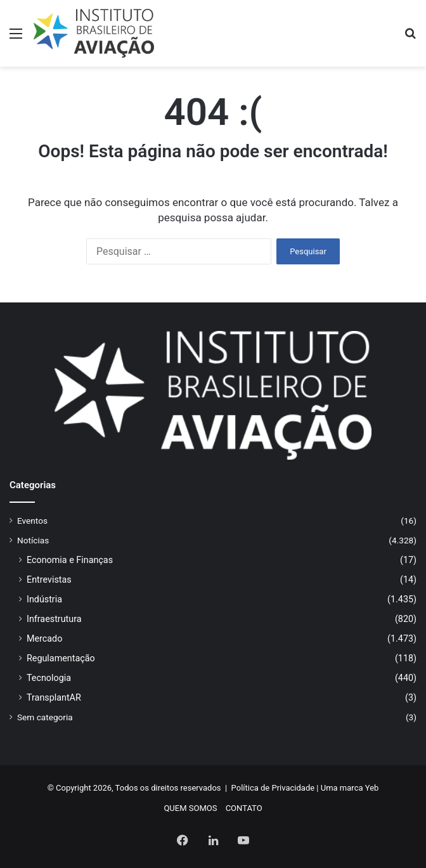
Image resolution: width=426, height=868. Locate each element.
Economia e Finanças (70, 560)
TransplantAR (54, 697)
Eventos (32, 521)
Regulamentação (61, 658)
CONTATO (244, 808)
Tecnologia (49, 678)
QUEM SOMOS (190, 808)
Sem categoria (45, 717)
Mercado (44, 638)
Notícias (33, 540)
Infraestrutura (54, 619)
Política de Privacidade (273, 788)
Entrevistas (49, 580)
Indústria (44, 599)
